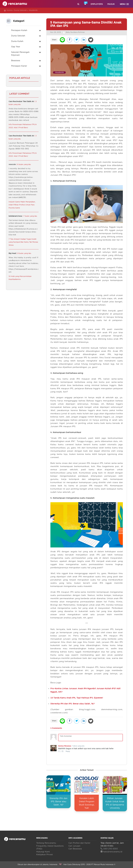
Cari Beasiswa (75, 849)
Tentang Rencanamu (46, 843)
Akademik (33, 10)
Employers (97, 4)
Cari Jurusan (74, 846)
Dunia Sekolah (20, 10)
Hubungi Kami (43, 852)
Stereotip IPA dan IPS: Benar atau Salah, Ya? (58, 802)
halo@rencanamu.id (111, 852)
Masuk (111, 4)
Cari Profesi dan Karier (79, 843)
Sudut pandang (59, 791)
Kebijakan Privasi (45, 855)
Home (9, 10)
